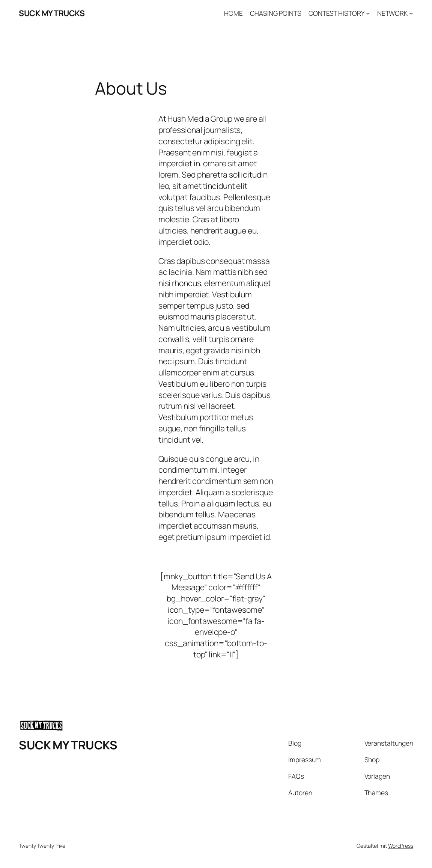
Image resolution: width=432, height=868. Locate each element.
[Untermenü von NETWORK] (411, 13)
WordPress (401, 846)
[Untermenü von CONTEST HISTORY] (368, 13)
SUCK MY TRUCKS (52, 13)
